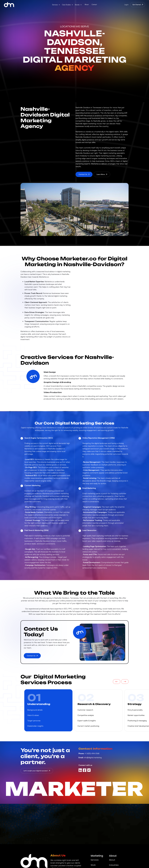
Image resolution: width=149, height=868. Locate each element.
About (87, 5)
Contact (94, 5)
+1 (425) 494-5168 (89, 753)
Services (95, 860)
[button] (56, 5)
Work (93, 865)
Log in (126, 5)
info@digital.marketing (90, 757)
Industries (114, 865)
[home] (9, 5)
